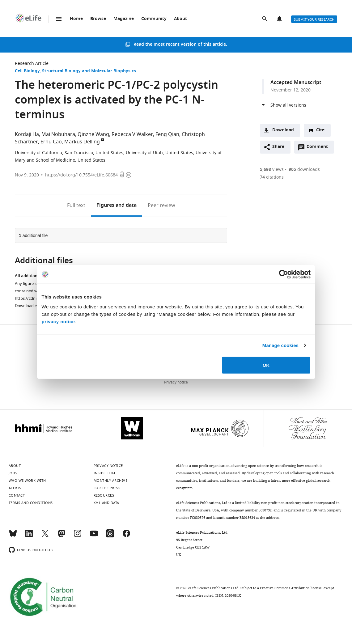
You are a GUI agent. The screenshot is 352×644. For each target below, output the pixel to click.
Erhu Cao (51, 142)
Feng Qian (167, 134)
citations (272, 177)
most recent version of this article (190, 45)
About (180, 19)
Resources (104, 495)
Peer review (161, 205)
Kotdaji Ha (27, 134)
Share (278, 147)
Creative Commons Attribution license (291, 588)
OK (266, 365)
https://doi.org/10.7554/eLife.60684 (81, 175)
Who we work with (27, 481)
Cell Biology (27, 71)
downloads (304, 169)
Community (154, 19)
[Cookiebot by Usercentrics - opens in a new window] (284, 274)
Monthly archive (111, 481)
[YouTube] (94, 536)
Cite (320, 130)
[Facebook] (126, 536)
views (272, 169)
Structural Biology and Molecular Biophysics (89, 71)
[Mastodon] (61, 536)
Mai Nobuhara (58, 134)
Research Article (32, 64)
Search (265, 19)
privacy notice (58, 321)
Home (76, 19)
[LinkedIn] (29, 536)
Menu (59, 19)
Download (283, 130)
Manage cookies (280, 345)
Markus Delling (82, 142)
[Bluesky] (13, 536)
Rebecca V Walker (132, 134)
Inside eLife (105, 473)
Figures (117, 205)
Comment (319, 148)
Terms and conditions (31, 503)
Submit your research (314, 19)
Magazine (124, 19)
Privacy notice (176, 382)
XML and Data (106, 503)
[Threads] (110, 536)
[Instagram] (78, 536)
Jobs (13, 473)
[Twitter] (45, 536)
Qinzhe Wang (93, 134)
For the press (107, 488)
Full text (76, 205)
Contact (17, 495)
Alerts (280, 19)
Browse (98, 19)
